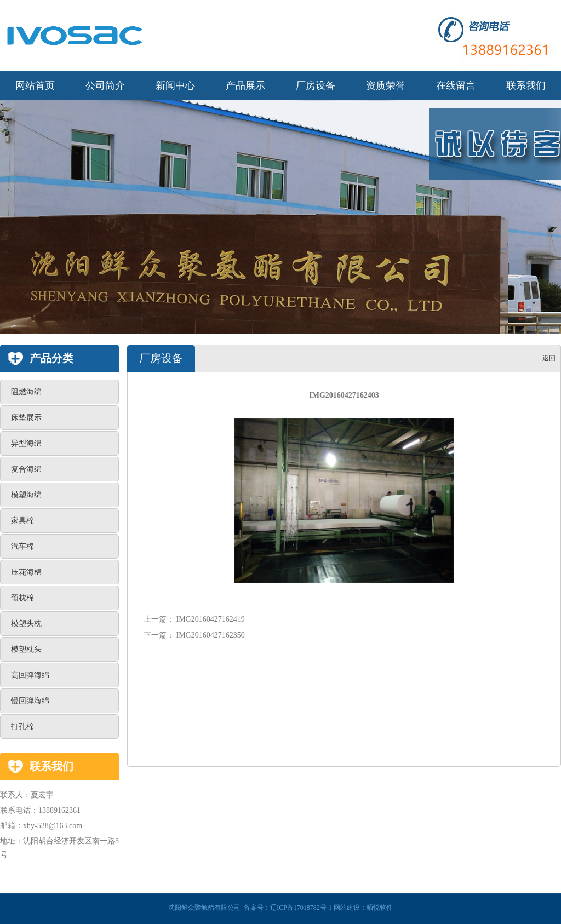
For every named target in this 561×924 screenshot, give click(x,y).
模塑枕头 (26, 649)
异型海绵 (26, 443)
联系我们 (51, 766)
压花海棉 (26, 572)
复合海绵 (26, 469)
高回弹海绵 (30, 675)
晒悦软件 (380, 908)
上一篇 (155, 619)
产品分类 (51, 358)
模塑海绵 (26, 495)
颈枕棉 (22, 598)
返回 (549, 358)
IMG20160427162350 (210, 635)
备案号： (288, 908)
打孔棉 (22, 727)
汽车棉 (22, 546)
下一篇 (155, 635)
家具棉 (22, 521)
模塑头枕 (26, 624)
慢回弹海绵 (30, 701)
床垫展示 (26, 418)
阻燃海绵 (26, 392)
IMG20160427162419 (211, 619)
